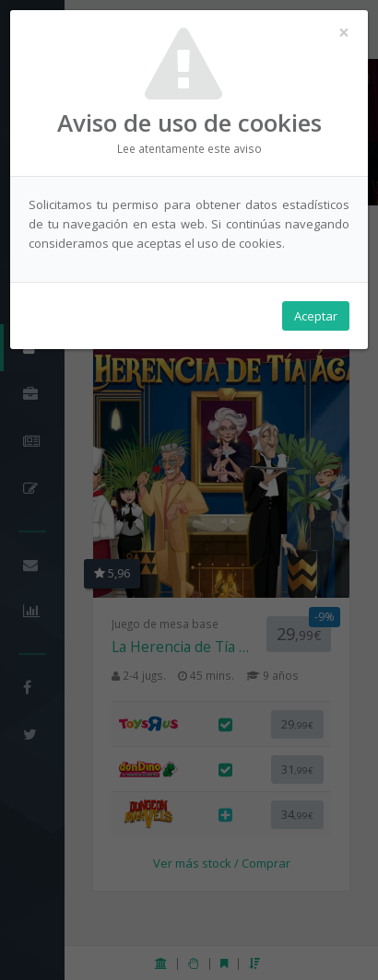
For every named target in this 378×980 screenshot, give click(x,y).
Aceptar (316, 316)
